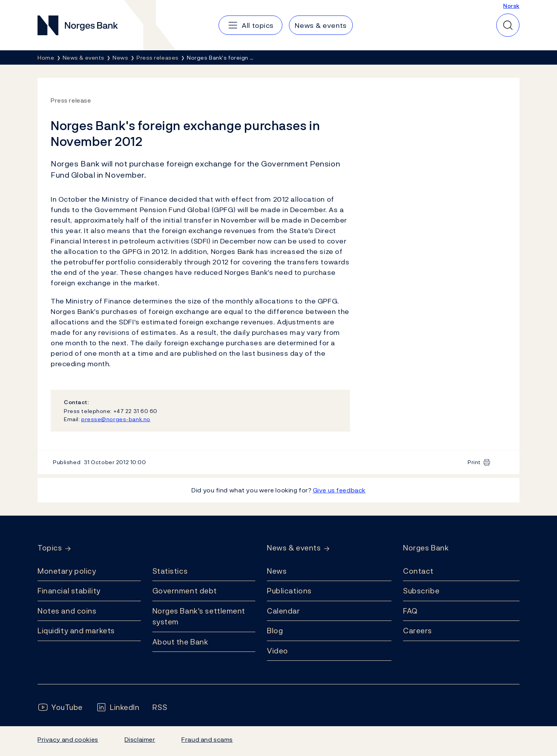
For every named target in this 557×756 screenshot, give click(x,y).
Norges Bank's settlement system (199, 616)
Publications (289, 591)
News (277, 571)
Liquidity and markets (76, 631)
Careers (418, 631)
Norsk (511, 6)
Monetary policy (67, 571)
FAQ (410, 611)
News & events (294, 548)
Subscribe (421, 591)
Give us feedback (339, 490)
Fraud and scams (207, 739)
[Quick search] (508, 25)
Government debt (185, 591)
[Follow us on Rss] (160, 707)
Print (474, 462)
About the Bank (180, 642)
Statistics (170, 571)
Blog (275, 631)
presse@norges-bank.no (116, 419)
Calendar (284, 611)
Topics (50, 548)
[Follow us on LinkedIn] (118, 707)
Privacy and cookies (68, 739)
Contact (418, 571)
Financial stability (69, 591)
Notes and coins (67, 611)
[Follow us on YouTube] (60, 707)
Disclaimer (140, 739)
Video (278, 651)
